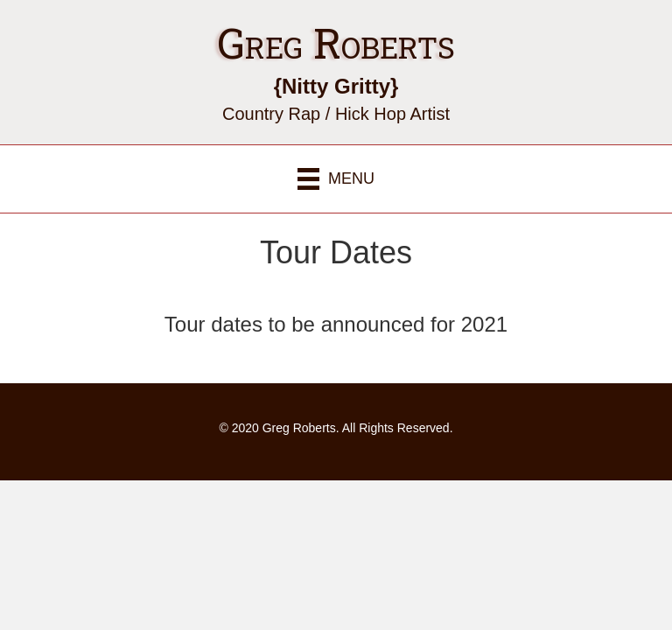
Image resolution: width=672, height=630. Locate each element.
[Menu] (336, 179)
